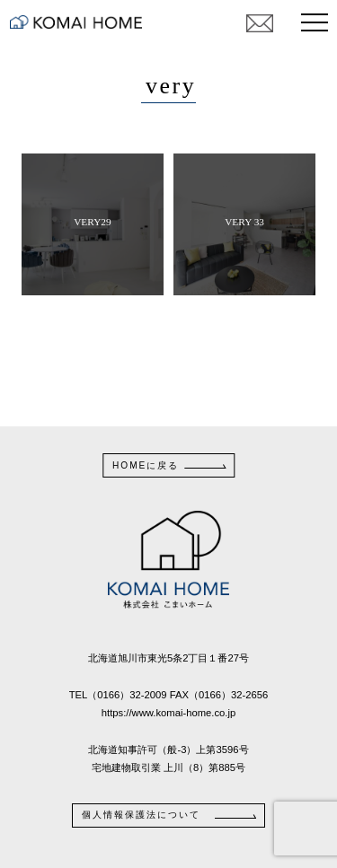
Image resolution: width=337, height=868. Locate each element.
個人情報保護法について (141, 815)
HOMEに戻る (146, 465)
